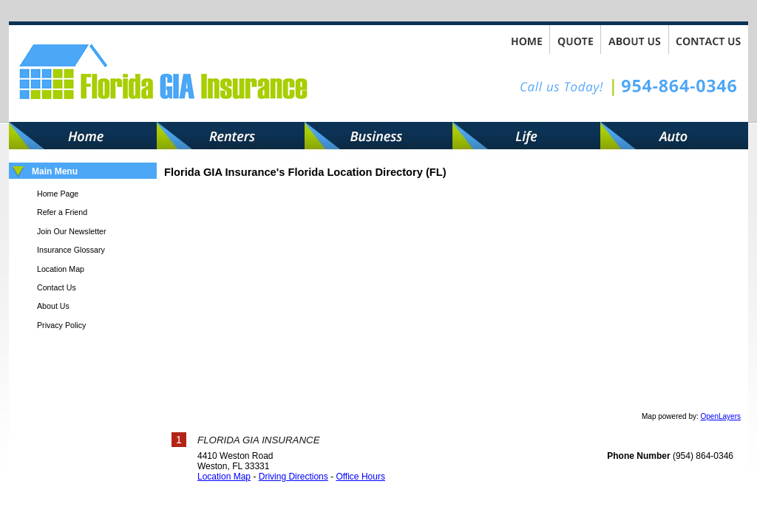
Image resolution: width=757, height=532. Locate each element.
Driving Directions (293, 477)
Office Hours (360, 477)
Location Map (224, 477)
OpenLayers (721, 416)
